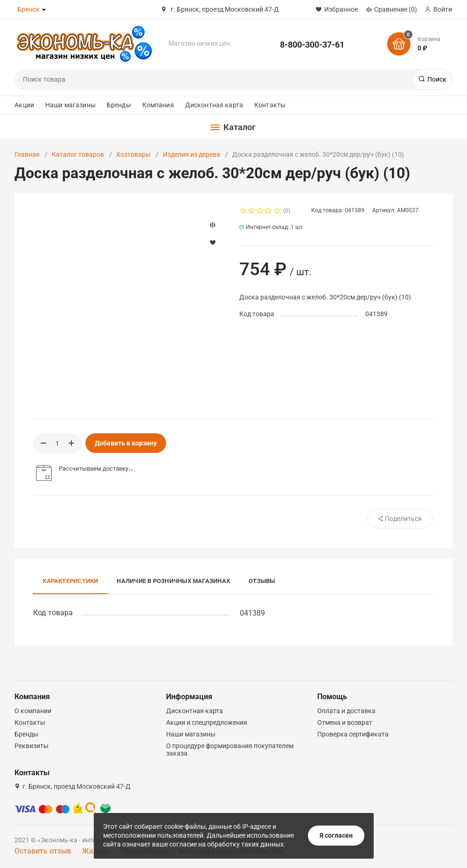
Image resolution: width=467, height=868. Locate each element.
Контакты (270, 105)
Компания (158, 105)
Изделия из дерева (192, 154)
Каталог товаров (78, 154)
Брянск (28, 9)
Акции (24, 105)
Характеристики (70, 581)
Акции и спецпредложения (207, 722)
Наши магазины (70, 105)
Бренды (119, 105)
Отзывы (262, 581)
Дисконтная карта (214, 105)
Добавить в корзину (126, 443)
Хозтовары (133, 154)
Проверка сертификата (353, 734)
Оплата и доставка (346, 711)
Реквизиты (31, 746)
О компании (33, 711)
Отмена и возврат (345, 722)
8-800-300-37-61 (312, 45)
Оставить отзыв (43, 851)
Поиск (436, 79)
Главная (27, 154)
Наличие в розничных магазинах (173, 581)
